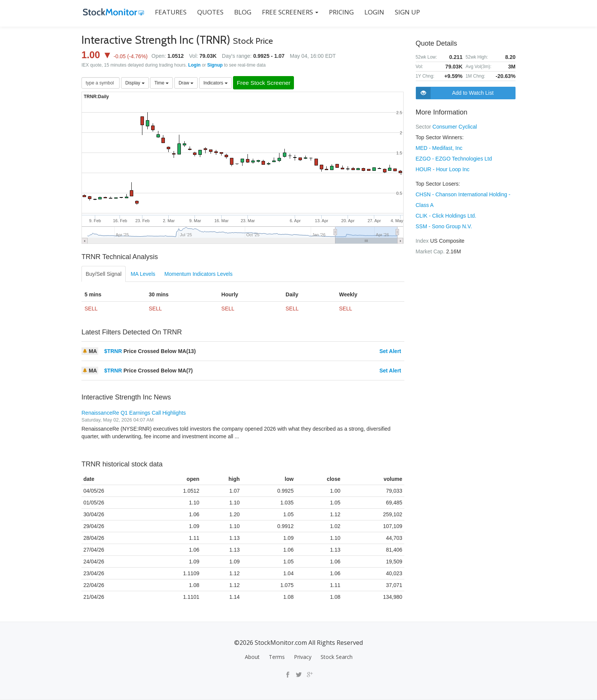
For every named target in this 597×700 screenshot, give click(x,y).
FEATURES (169, 12)
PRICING (340, 12)
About (252, 657)
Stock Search (337, 657)
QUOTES (209, 12)
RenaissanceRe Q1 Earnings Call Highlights (134, 413)
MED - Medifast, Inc (439, 148)
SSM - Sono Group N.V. (444, 226)
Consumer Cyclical (455, 127)
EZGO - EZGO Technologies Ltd (454, 159)
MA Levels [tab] (143, 274)
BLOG (241, 12)
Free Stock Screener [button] (267, 83)
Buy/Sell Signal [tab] (104, 274)
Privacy (303, 657)
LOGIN (373, 12)
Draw (186, 83)
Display (135, 83)
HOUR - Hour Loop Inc (443, 169)
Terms (277, 657)
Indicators (215, 83)
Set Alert (390, 352)
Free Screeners (289, 12)
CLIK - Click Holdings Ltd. (446, 216)
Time (161, 83)
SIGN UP (406, 12)
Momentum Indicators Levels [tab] (199, 274)
